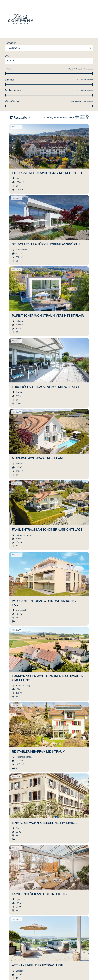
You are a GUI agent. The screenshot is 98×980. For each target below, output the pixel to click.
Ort (7, 56)
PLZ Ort (11, 61)
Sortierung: (48, 117)
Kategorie (11, 43)
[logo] (21, 19)
